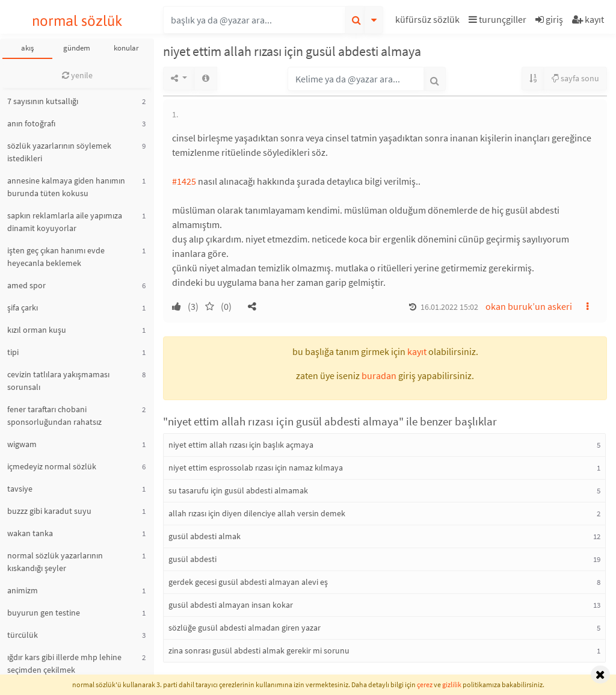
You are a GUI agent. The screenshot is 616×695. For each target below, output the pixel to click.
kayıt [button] (417, 351)
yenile (77, 75)
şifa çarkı (23, 307)
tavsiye (20, 489)
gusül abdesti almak (205, 536)
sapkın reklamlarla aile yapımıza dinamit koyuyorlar (65, 222)
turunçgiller (497, 19)
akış (27, 48)
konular (126, 48)
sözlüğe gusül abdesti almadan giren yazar (245, 628)
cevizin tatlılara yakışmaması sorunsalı (58, 381)
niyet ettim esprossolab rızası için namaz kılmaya (256, 468)
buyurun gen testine (44, 613)
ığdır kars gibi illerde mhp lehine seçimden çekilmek (64, 663)
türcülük (23, 635)
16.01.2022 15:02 (449, 307)
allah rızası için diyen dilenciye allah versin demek (257, 513)
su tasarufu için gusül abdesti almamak (238, 490)
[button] (429, 21)
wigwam (22, 444)
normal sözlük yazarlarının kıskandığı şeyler (55, 562)
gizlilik (452, 684)
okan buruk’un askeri (529, 306)
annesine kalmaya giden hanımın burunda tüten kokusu (66, 187)
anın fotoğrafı (31, 123)
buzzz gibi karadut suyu (49, 511)
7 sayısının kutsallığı (43, 101)
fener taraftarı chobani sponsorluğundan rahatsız (54, 415)
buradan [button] (379, 375)
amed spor (26, 285)
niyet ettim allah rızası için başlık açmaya (241, 445)
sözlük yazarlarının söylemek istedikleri (59, 152)
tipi (13, 352)
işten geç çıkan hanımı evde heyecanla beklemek (56, 257)
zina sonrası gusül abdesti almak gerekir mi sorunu (259, 650)
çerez (425, 684)
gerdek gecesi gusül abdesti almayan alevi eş (248, 582)
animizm (23, 590)
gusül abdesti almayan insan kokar (231, 605)
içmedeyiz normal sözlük (52, 466)
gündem (77, 48)
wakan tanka (30, 533)
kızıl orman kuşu (37, 330)
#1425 (184, 181)
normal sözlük (77, 21)
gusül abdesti (192, 559)
